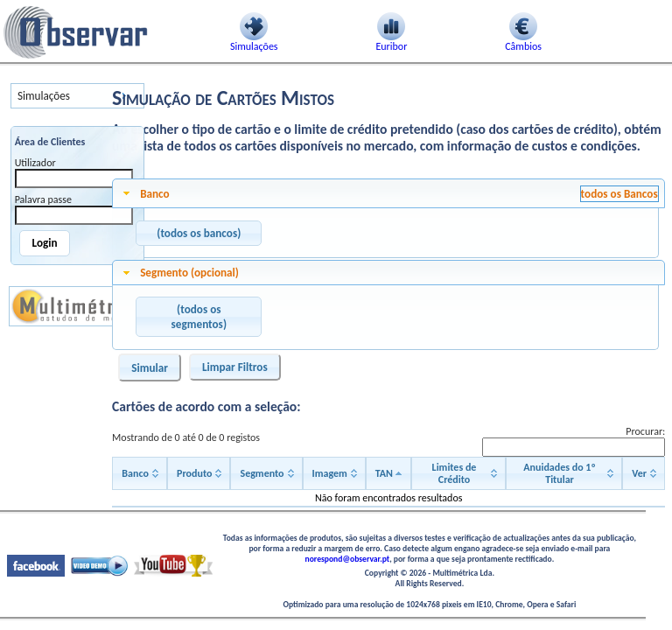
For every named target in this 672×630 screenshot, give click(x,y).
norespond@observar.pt (348, 559)
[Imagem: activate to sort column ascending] (334, 473)
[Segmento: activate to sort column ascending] (266, 473)
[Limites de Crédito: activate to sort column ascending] (458, 473)
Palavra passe (43, 199)
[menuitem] (77, 96)
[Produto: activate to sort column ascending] (199, 473)
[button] (199, 234)
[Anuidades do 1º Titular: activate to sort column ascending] (564, 473)
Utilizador (35, 163)
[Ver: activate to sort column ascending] (644, 473)
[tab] (388, 193)
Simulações (44, 96)
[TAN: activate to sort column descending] (388, 473)
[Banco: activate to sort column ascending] (140, 473)
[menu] (77, 96)
